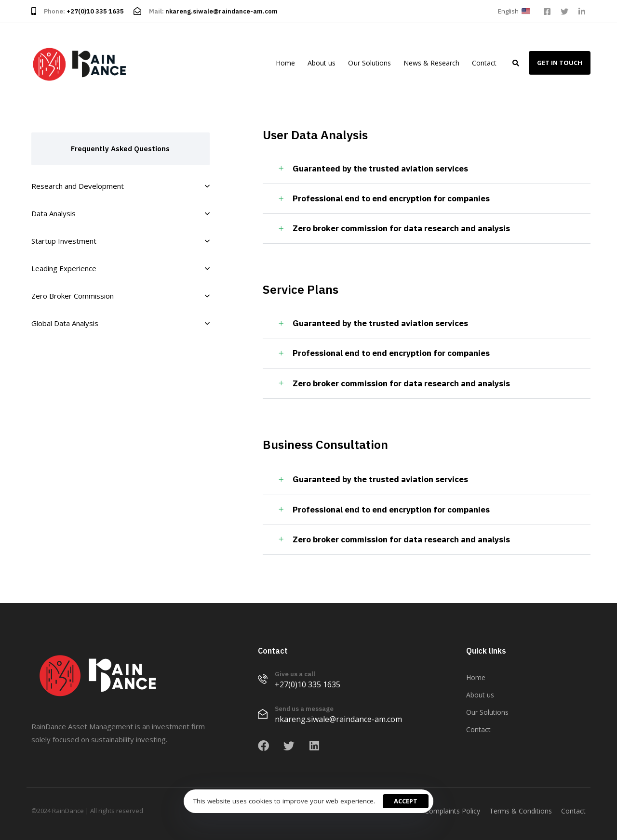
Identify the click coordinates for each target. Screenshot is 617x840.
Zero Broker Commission (121, 296)
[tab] (427, 169)
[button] (516, 11)
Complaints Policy (452, 811)
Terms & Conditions (521, 811)
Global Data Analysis (121, 323)
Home (285, 63)
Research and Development (121, 186)
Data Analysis (121, 213)
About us (322, 63)
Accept (406, 801)
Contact (484, 63)
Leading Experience (121, 268)
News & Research (431, 63)
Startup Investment (121, 241)
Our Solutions (369, 63)
